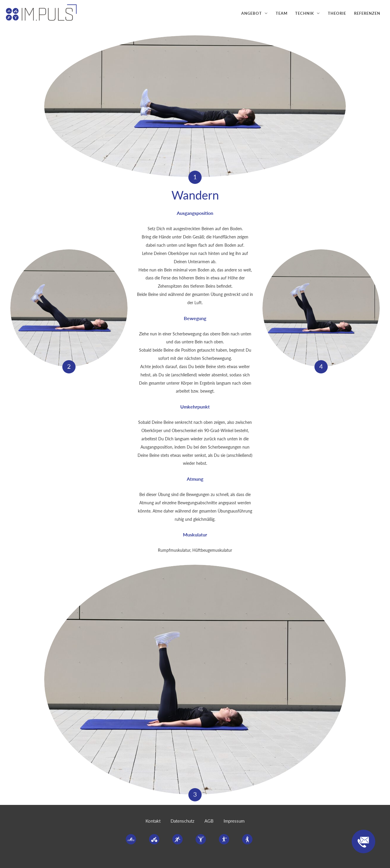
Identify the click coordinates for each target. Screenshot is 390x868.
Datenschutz (182, 821)
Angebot (252, 13)
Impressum (234, 821)
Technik (305, 13)
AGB (209, 821)
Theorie (337, 13)
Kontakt (153, 821)
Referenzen (367, 13)
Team (282, 13)
